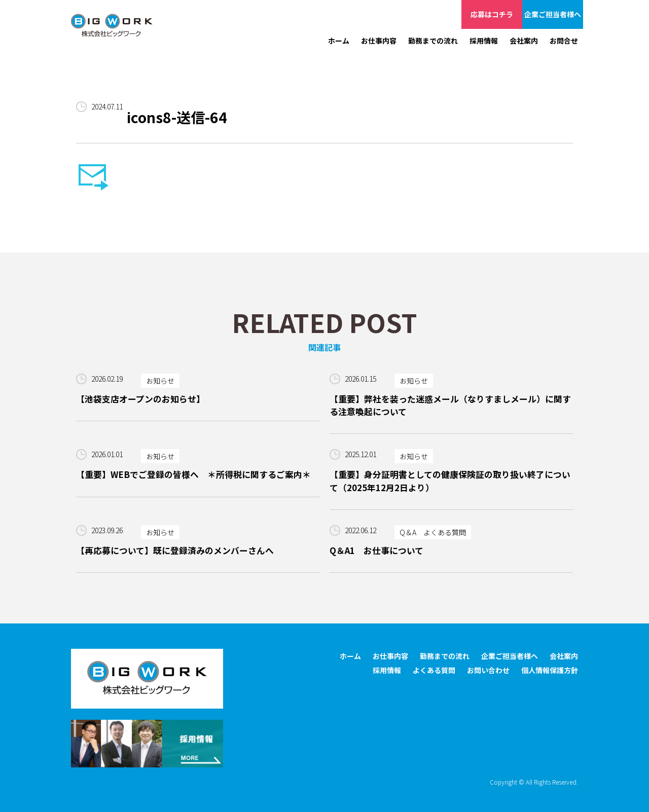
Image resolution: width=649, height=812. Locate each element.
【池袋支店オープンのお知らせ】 (140, 399)
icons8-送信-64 (177, 117)
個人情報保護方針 (550, 670)
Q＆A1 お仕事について (376, 550)
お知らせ (160, 381)
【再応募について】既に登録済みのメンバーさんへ (175, 550)
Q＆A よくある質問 (433, 532)
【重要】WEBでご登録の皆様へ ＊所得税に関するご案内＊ (193, 474)
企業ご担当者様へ (553, 14)
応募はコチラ (492, 14)
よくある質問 (434, 670)
